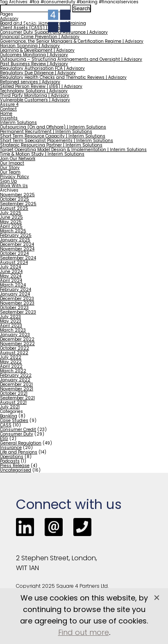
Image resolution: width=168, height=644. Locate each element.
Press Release (15, 466)
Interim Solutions (18, 123)
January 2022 (15, 380)
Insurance (11, 448)
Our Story (10, 168)
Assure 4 (9, 105)
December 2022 (17, 340)
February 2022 (16, 376)
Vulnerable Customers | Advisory (35, 100)
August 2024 (14, 263)
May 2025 (11, 222)
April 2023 (11, 326)
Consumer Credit (18, 430)
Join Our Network (18, 159)
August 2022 (14, 353)
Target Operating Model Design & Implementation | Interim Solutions (73, 150)
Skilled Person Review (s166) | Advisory (41, 87)
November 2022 (17, 344)
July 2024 (10, 267)
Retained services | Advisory (30, 82)
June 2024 (11, 272)
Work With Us (14, 186)
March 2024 (13, 285)
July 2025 (11, 213)
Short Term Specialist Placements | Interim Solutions (57, 141)
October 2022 (15, 349)
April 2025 (11, 227)
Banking (9, 416)
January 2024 (15, 294)
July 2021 (10, 407)
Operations (12, 457)
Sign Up (8, 182)
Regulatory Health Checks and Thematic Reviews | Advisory (63, 78)
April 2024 (11, 281)
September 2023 (18, 313)
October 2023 (14, 308)
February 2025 (16, 236)
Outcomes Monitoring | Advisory (34, 55)
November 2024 (17, 249)
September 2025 (18, 204)
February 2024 (16, 290)
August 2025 (14, 209)
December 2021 (16, 385)
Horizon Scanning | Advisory (30, 46)
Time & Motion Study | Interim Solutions (42, 155)
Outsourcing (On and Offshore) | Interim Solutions (53, 127)
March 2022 (13, 371)
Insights (9, 118)
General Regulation (21, 443)
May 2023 (11, 322)
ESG (4, 439)
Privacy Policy (15, 177)
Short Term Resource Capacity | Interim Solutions (53, 136)
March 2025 (13, 231)
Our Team (10, 173)
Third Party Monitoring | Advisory (35, 96)
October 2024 (14, 254)
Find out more (84, 633)
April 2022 (11, 367)
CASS (6, 425)
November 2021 (17, 389)
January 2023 (15, 335)
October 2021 (14, 394)
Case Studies (14, 421)
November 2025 (17, 195)
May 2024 (11, 276)
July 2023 (10, 317)
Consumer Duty (17, 434)
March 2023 (13, 331)
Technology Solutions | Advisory (34, 91)
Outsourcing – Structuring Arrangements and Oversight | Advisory (71, 60)
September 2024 (18, 258)
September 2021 (17, 398)
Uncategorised (16, 471)
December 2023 (17, 299)
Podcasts (10, 462)
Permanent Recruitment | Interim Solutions (46, 132)
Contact (8, 109)
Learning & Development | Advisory (37, 51)
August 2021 (13, 403)
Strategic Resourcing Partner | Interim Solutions (51, 146)
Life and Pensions (19, 453)
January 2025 (15, 240)
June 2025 (11, 218)
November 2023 (17, 304)
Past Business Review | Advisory (34, 64)
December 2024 (17, 245)
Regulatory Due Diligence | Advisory (38, 73)
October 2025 (15, 200)
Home (6, 114)
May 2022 (11, 362)
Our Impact (12, 164)
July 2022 (11, 358)
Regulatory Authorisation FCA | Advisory (42, 69)
